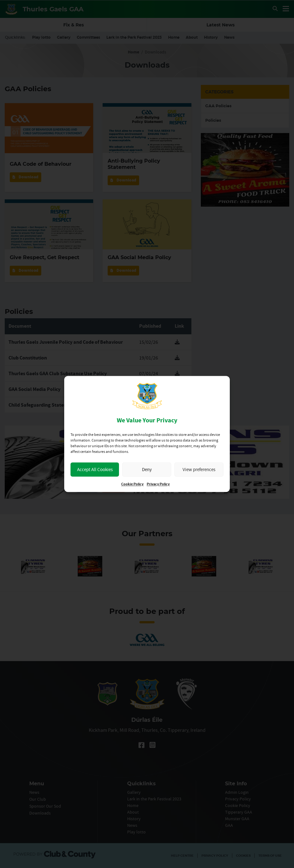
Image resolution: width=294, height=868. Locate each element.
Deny (147, 469)
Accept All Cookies (95, 469)
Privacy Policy (158, 484)
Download (25, 177)
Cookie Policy (132, 484)
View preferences (199, 469)
